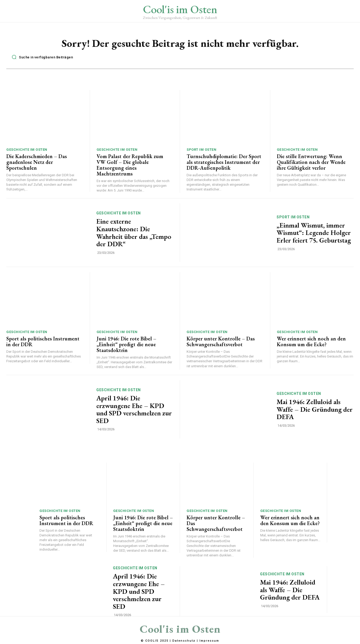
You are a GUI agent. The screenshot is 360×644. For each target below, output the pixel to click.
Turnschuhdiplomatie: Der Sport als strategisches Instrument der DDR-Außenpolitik (224, 163)
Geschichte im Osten (27, 150)
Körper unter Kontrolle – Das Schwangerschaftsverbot (221, 342)
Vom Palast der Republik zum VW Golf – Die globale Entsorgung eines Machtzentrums (130, 165)
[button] (41, 58)
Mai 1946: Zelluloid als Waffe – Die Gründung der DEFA (315, 410)
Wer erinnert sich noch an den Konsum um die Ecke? (311, 342)
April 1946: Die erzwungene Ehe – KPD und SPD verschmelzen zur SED (134, 410)
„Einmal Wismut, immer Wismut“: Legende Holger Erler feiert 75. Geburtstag (314, 233)
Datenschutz (184, 641)
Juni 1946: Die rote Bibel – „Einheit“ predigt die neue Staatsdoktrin (126, 345)
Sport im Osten (201, 150)
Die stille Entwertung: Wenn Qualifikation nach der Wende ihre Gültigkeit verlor (311, 163)
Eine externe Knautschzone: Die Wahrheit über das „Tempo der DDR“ (134, 233)
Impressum (209, 641)
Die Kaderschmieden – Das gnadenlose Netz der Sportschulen (37, 163)
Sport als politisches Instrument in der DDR (43, 342)
